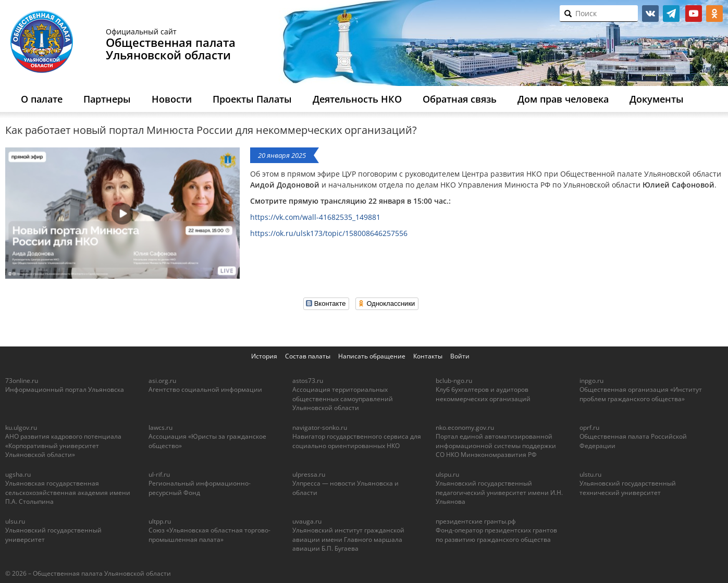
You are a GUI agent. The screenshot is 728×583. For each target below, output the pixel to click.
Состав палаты (308, 356)
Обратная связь (460, 99)
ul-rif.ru (159, 474)
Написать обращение (372, 356)
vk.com (650, 14)
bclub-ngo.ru (454, 381)
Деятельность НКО (357, 99)
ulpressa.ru (309, 474)
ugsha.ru (18, 474)
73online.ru (22, 381)
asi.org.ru (162, 381)
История (264, 356)
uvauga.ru (307, 521)
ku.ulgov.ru (21, 427)
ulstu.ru (590, 474)
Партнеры (107, 99)
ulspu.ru (447, 474)
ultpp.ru (160, 521)
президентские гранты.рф (476, 521)
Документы (657, 99)
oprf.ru (589, 427)
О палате (42, 99)
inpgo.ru (591, 381)
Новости (172, 99)
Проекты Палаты (252, 99)
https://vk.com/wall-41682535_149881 (315, 217)
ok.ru (714, 14)
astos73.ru (308, 381)
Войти (460, 356)
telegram (671, 14)
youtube (694, 14)
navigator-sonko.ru (320, 427)
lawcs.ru (161, 427)
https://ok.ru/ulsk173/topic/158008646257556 (329, 233)
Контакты (428, 356)
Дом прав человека (563, 99)
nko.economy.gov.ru (465, 427)
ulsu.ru (15, 521)
